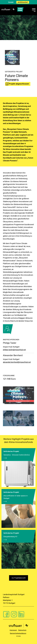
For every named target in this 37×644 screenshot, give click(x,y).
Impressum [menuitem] (13, 630)
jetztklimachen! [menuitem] (23, 2)
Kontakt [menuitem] (11, 2)
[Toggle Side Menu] (34, 10)
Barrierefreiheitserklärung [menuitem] (18, 633)
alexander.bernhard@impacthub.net (17, 362)
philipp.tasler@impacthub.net (14, 350)
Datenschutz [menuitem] (22, 630)
